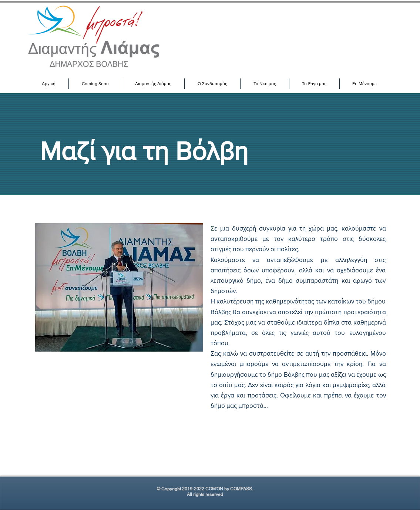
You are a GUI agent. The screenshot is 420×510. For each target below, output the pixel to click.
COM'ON (214, 489)
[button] (153, 84)
